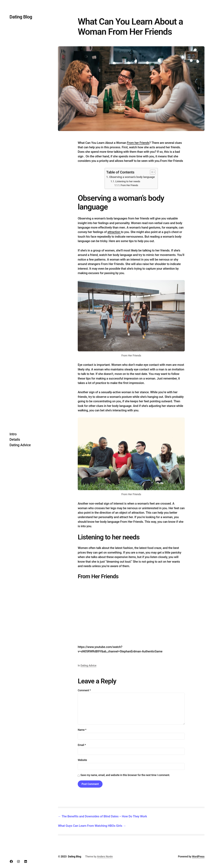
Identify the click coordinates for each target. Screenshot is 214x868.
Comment (84, 690)
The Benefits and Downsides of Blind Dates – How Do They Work (104, 816)
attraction (114, 232)
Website (82, 760)
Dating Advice (88, 666)
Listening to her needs (128, 181)
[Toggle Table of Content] (151, 172)
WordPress (198, 857)
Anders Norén (105, 857)
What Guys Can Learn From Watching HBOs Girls (90, 826)
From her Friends (138, 143)
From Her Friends (129, 185)
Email (82, 745)
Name (82, 730)
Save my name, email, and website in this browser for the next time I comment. (125, 775)
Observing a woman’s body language (132, 177)
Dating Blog (21, 17)
